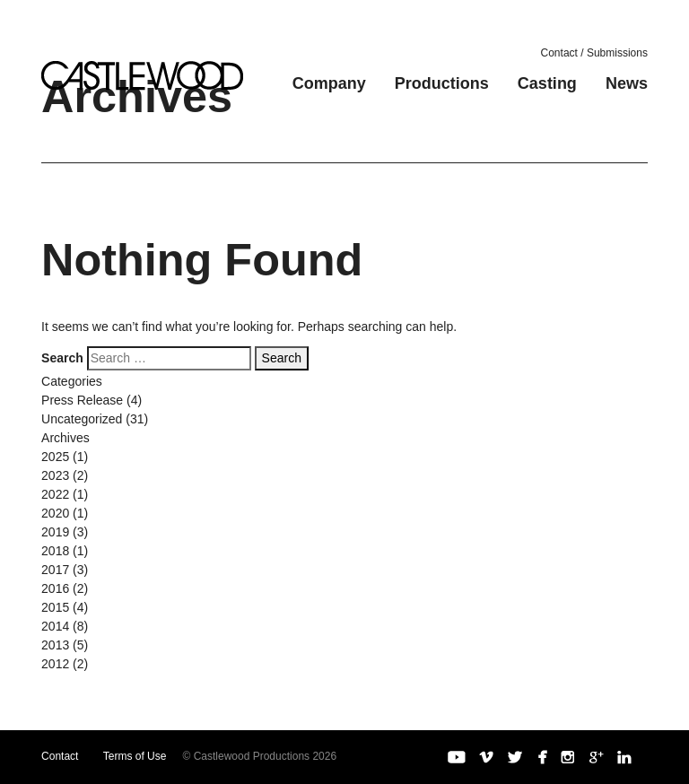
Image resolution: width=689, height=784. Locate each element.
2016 (55, 588)
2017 (55, 570)
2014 (55, 626)
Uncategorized (82, 419)
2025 (55, 457)
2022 (55, 494)
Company (329, 83)
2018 (55, 551)
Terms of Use (135, 756)
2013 (55, 645)
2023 (55, 475)
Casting (547, 83)
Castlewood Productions (142, 76)
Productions (442, 83)
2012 (55, 664)
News (627, 83)
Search (62, 358)
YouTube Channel (457, 757)
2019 (55, 532)
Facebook (541, 757)
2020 (55, 513)
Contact (60, 756)
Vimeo (486, 757)
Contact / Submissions (594, 53)
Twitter (515, 757)
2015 (55, 607)
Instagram (568, 757)
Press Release (82, 400)
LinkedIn (624, 757)
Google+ (597, 757)
